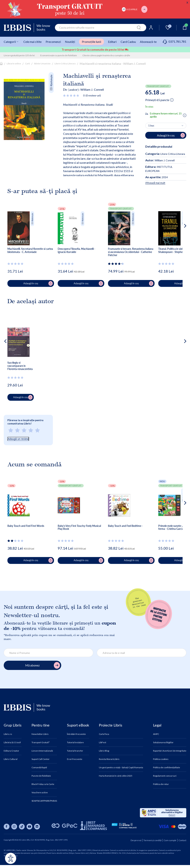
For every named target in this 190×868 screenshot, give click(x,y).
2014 (157, 177)
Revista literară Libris (109, 759)
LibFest (103, 742)
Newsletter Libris (40, 734)
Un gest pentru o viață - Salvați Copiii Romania (121, 767)
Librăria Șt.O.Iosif (12, 742)
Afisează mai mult (155, 183)
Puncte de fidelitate (41, 776)
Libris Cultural (11, 759)
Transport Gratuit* (41, 742)
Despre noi (136, 840)
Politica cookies (161, 759)
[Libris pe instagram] (14, 827)
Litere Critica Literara (65, 64)
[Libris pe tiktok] (22, 827)
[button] (178, 241)
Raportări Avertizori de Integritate (170, 751)
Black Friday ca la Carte (43, 784)
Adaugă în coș (38, 284)
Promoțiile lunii (91, 42)
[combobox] (101, 28)
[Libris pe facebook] (7, 827)
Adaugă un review (18, 439)
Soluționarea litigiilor (163, 742)
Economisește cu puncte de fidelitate (59, 55)
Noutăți (70, 42)
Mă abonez (43, 665)
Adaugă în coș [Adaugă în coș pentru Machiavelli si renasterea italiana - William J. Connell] (171, 135)
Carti (27, 64)
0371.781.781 (175, 41)
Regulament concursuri (165, 776)
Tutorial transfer (75, 751)
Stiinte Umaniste (42, 64)
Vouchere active (40, 793)
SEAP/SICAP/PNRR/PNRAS (44, 801)
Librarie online (14, 64)
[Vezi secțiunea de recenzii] (72, 95)
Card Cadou (128, 42)
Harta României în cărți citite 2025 (116, 776)
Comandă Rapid (39, 767)
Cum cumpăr (170, 840)
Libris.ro (8, 734)
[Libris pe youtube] (29, 827)
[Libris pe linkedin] (37, 827)
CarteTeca (104, 734)
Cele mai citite (32, 42)
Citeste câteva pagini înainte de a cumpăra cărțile (106, 55)
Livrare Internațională (42, 751)
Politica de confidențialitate (167, 767)
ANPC (156, 734)
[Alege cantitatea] (166, 126)
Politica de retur (161, 784)
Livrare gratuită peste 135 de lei (19, 55)
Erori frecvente (75, 759)
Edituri (112, 42)
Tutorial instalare (75, 742)
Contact (182, 840)
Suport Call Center (41, 759)
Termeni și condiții (153, 840)
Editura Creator (11, 751)
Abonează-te (148, 42)
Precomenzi (53, 42)
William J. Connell (92, 89)
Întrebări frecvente (76, 734)
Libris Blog (104, 751)
